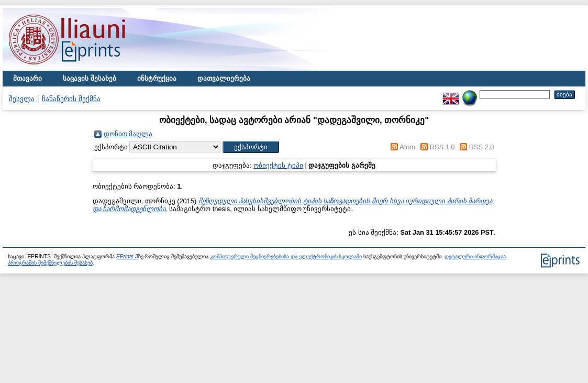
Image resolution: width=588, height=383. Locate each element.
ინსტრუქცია (157, 78)
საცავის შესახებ (90, 78)
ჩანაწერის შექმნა (71, 99)
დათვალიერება (224, 78)
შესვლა (22, 99)
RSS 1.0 (442, 147)
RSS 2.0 (482, 147)
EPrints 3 (127, 256)
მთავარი (27, 78)
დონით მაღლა (128, 134)
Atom (407, 147)
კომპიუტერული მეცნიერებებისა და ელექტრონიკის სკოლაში (286, 256)
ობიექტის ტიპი (278, 165)
